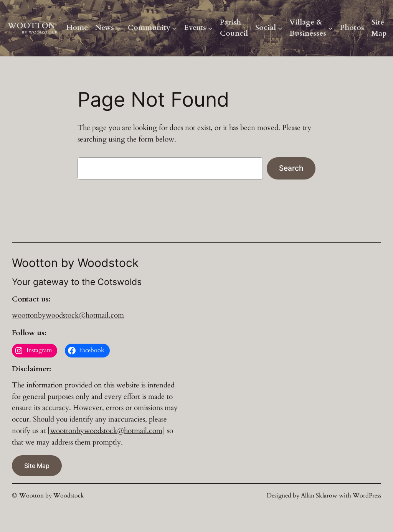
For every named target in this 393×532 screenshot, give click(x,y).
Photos (352, 28)
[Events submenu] (210, 28)
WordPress (367, 496)
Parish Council (234, 28)
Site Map (379, 28)
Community (149, 28)
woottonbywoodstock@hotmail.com (68, 315)
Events (195, 28)
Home (77, 28)
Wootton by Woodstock (52, 496)
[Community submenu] (174, 28)
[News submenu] (118, 28)
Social (266, 28)
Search (291, 168)
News (105, 28)
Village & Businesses (308, 28)
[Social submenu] (280, 28)
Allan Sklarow (319, 496)
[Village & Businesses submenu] (330, 28)
